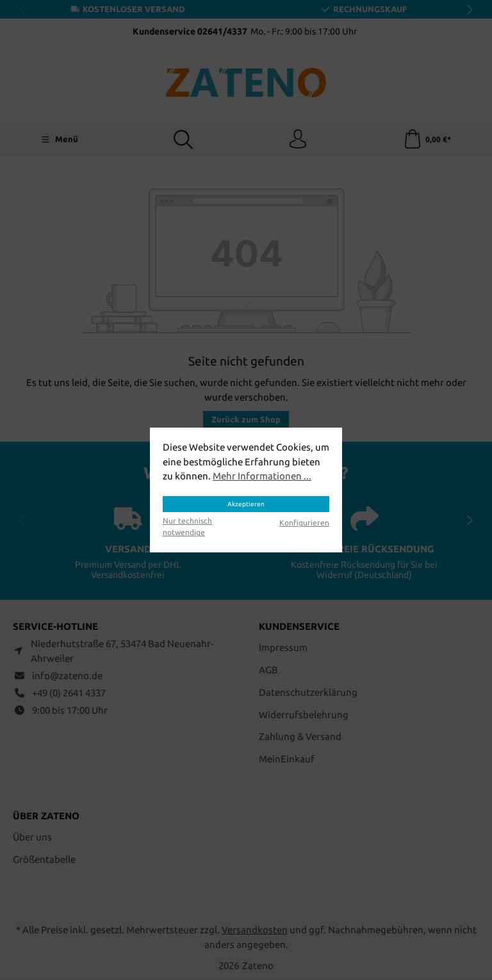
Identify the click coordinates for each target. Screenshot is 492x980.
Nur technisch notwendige (187, 526)
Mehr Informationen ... (262, 476)
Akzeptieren (246, 504)
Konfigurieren (304, 523)
